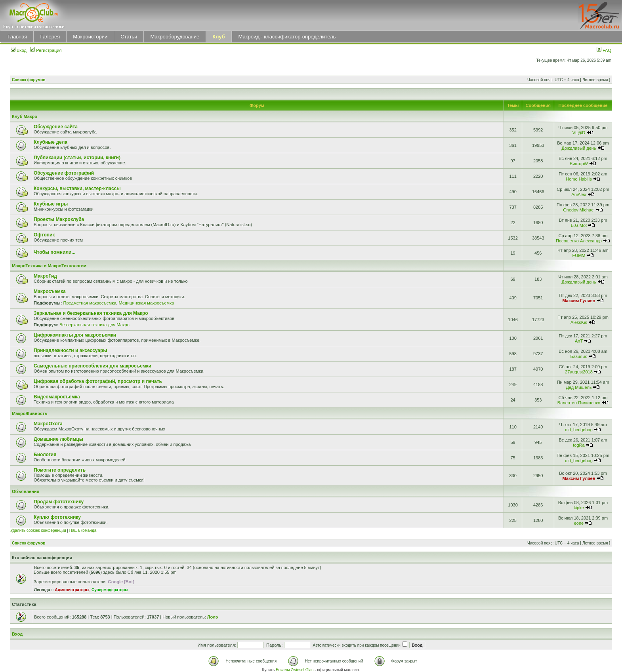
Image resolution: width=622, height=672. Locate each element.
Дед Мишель (579, 387)
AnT (579, 341)
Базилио (579, 356)
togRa (579, 445)
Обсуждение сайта (56, 127)
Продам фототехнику (59, 502)
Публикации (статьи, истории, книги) (77, 158)
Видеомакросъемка (57, 397)
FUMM (579, 255)
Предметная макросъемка (90, 303)
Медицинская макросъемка (146, 303)
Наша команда (83, 530)
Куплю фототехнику (57, 517)
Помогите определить (60, 470)
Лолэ (213, 617)
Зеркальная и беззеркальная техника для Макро (91, 313)
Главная (17, 37)
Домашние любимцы (58, 439)
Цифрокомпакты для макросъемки (75, 335)
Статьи (129, 37)
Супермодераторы (110, 590)
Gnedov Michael (579, 210)
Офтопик (44, 235)
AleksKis (579, 322)
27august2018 (579, 372)
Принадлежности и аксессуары (71, 350)
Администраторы (72, 590)
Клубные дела (51, 142)
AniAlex (579, 194)
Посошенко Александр (579, 241)
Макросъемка (50, 291)
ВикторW (579, 164)
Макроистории (90, 37)
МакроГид (45, 276)
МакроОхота (48, 424)
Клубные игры (51, 204)
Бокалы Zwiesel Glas (295, 670)
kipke (579, 508)
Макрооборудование (175, 37)
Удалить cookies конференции (38, 530)
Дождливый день (579, 148)
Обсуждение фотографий (64, 173)
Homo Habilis (579, 179)
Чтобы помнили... (54, 252)
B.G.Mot (579, 225)
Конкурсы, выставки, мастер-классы (77, 188)
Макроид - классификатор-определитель (287, 37)
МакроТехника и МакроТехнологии (49, 266)
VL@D (579, 133)
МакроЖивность (30, 413)
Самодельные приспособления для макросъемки (93, 366)
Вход (19, 50)
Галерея (50, 37)
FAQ (604, 50)
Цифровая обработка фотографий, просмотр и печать (98, 381)
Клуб (218, 37)
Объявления (26, 491)
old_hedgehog (579, 430)
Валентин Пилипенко (579, 403)
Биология (45, 455)
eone (579, 523)
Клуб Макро (25, 116)
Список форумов (29, 80)
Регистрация (46, 50)
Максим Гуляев (579, 301)
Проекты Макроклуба (59, 219)
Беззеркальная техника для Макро (94, 325)
